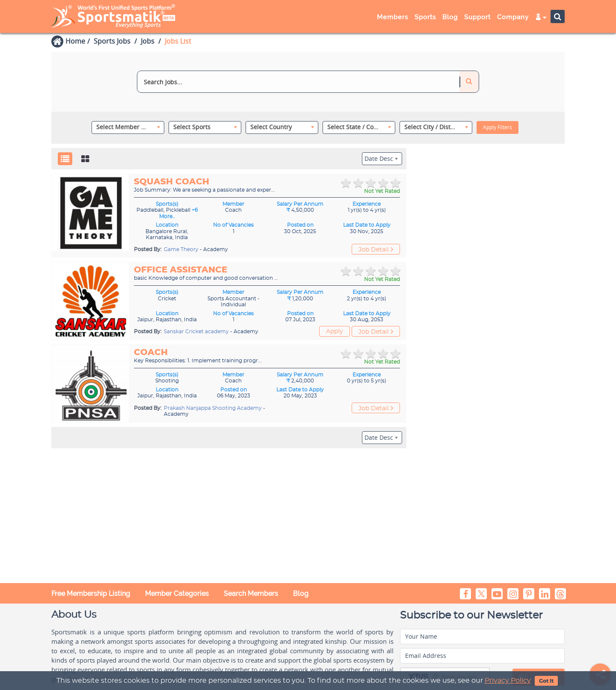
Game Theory (182, 249)
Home (75, 41)
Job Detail (376, 249)
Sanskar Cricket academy (197, 332)
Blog (450, 17)
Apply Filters (498, 127)
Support (477, 17)
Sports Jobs (112, 41)
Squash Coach (172, 182)
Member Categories (177, 594)
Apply (335, 332)
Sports (425, 17)
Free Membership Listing (91, 594)
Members (392, 17)
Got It (546, 681)
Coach (151, 352)
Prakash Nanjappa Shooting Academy (213, 408)
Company (513, 17)
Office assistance (181, 270)
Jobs (148, 41)
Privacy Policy (508, 681)
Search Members (251, 594)
